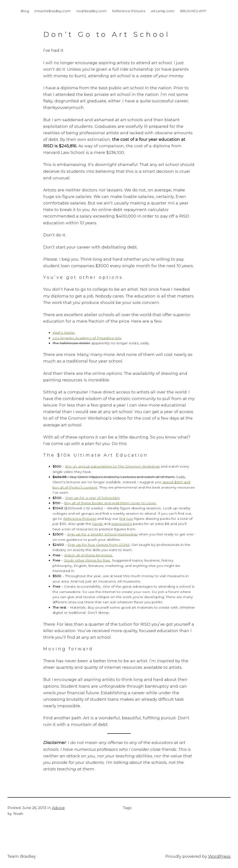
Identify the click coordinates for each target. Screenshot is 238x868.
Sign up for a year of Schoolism (93, 498)
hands (98, 524)
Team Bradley (22, 856)
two (130, 519)
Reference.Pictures (80, 519)
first (123, 519)
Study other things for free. (87, 560)
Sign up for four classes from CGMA (99, 545)
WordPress (219, 856)
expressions (122, 524)
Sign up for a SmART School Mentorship (103, 534)
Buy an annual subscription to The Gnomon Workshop (113, 466)
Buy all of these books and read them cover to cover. (110, 503)
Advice (58, 808)
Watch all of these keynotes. (89, 555)
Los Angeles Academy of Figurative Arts (87, 338)
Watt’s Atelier (64, 333)
